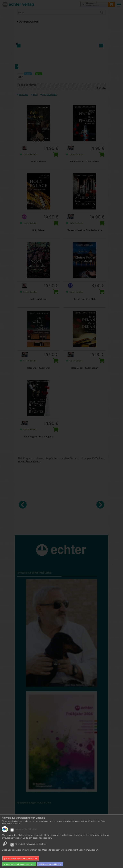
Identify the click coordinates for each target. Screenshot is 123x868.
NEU (39, 74)
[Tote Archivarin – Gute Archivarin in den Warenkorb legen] (101, 224)
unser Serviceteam (29, 461)
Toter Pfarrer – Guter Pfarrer (85, 161)
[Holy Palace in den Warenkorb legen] (55, 224)
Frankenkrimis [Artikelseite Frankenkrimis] (38, 67)
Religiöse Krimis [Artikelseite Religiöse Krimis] (85, 67)
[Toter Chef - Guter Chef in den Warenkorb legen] (55, 362)
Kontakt (21, 841)
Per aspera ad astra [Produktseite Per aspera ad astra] (49, 528)
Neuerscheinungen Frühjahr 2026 (34, 803)
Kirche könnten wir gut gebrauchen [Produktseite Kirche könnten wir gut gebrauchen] (27, 529)
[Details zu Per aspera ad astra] (51, 504)
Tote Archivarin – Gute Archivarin (85, 230)
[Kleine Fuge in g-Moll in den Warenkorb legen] (101, 293)
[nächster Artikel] (100, 505)
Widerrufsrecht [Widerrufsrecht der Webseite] (25, 831)
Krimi (35, 94)
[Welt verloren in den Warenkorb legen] (55, 155)
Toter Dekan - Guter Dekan (84, 368)
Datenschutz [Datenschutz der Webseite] (23, 827)
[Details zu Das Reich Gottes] (74, 504)
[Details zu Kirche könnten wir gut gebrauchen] (29, 504)
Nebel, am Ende (38, 299)
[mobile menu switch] (119, 4)
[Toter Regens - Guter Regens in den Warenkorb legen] (55, 430)
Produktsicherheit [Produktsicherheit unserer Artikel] (26, 846)
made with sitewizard (74, 865)
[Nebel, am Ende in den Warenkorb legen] (55, 293)
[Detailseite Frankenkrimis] (38, 44)
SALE (28, 74)
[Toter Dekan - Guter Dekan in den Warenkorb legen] (101, 362)
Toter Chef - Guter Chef (39, 368)
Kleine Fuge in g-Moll (84, 299)
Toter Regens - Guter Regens (39, 436)
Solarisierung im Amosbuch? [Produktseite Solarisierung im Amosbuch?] (93, 529)
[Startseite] (18, 4)
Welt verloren (38, 161)
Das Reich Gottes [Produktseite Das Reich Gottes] (70, 528)
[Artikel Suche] (58, 12)
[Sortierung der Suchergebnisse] (20, 77)
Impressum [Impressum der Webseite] (23, 851)
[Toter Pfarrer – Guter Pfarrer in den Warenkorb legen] (101, 155)
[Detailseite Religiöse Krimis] (85, 44)
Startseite (24, 94)
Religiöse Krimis (50, 94)
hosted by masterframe (50, 865)
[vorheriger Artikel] (23, 505)
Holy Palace (38, 230)
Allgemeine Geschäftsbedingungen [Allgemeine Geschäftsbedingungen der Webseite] (35, 836)
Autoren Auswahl (28, 21)
